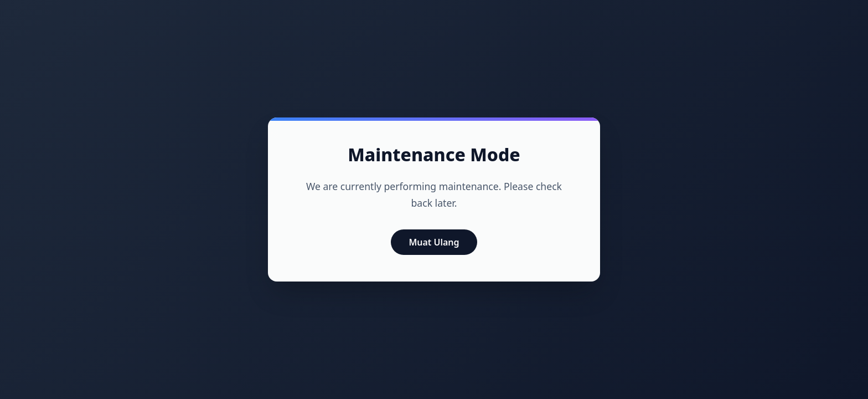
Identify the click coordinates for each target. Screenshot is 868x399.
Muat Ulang (434, 242)
